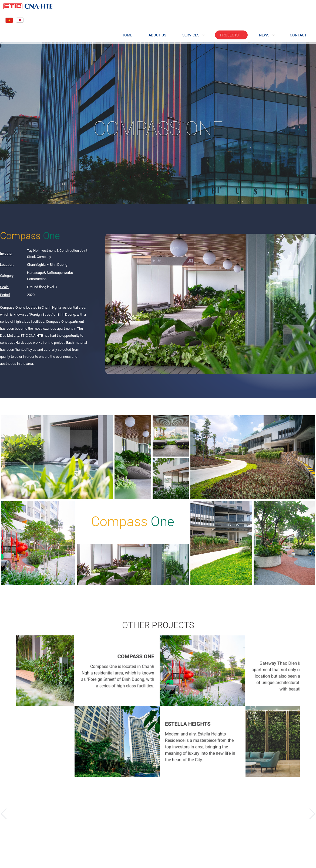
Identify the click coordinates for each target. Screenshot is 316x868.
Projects (218, 33)
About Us (147, 33)
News (253, 33)
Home (116, 33)
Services (180, 33)
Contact (287, 33)
